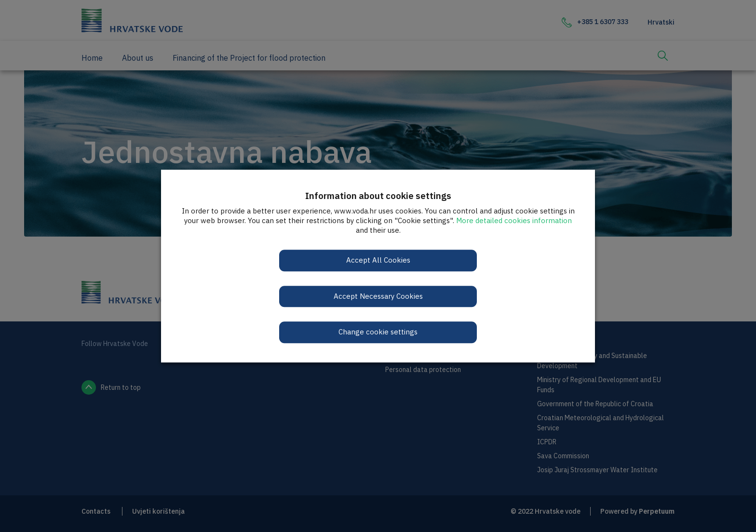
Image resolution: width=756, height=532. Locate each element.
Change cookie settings (378, 332)
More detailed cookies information (514, 220)
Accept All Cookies (378, 260)
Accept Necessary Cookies (378, 296)
